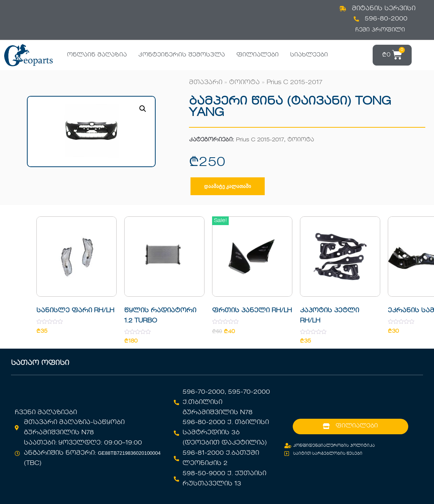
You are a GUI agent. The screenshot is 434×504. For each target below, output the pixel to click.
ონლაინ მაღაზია (97, 55)
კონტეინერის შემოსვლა (182, 55)
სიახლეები (309, 55)
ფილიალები (258, 55)
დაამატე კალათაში (228, 186)
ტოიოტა (244, 83)
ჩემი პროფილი (380, 30)
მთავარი (206, 83)
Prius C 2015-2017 (294, 83)
